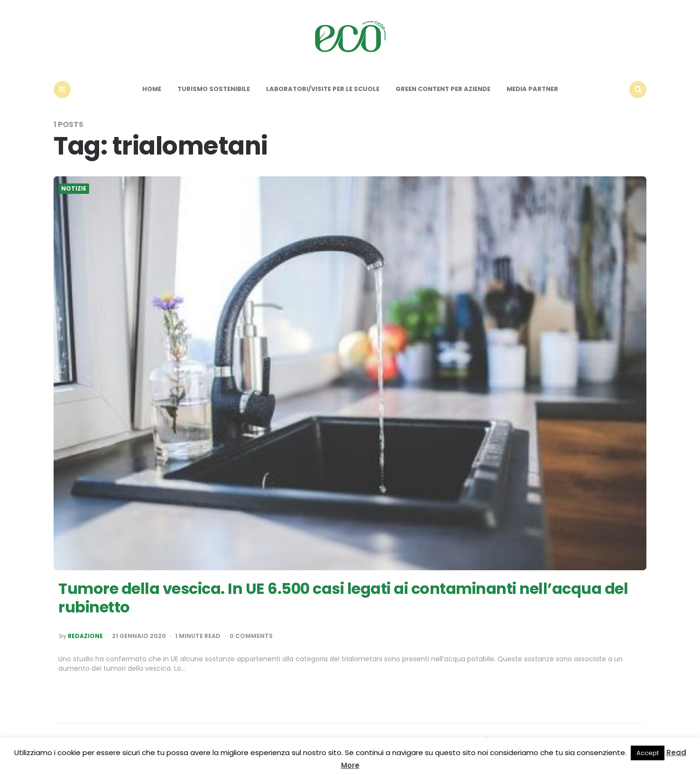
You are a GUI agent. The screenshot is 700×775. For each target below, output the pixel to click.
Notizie (74, 189)
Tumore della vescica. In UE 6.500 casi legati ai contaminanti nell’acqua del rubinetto (343, 597)
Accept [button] (648, 753)
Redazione (85, 636)
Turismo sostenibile (214, 89)
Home (152, 89)
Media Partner (532, 89)
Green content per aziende (443, 89)
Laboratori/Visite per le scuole (323, 89)
